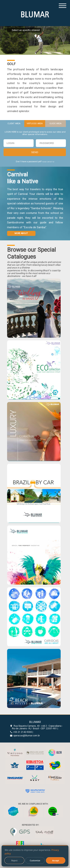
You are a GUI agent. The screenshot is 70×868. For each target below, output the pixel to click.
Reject (14, 860)
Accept (56, 860)
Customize (35, 860)
